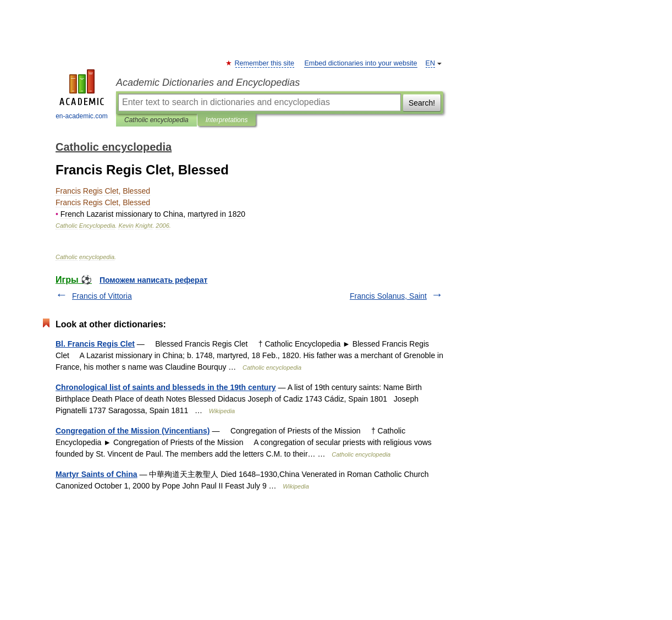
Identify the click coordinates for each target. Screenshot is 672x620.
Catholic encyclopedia (156, 120)
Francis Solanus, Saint (388, 296)
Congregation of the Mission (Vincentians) (133, 431)
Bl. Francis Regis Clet (95, 344)
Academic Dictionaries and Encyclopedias (208, 83)
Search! (422, 103)
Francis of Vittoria (102, 296)
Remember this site (265, 63)
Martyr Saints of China (97, 474)
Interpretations (227, 120)
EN (431, 63)
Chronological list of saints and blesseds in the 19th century (166, 387)
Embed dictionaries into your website (360, 63)
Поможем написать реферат (153, 280)
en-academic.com (82, 95)
